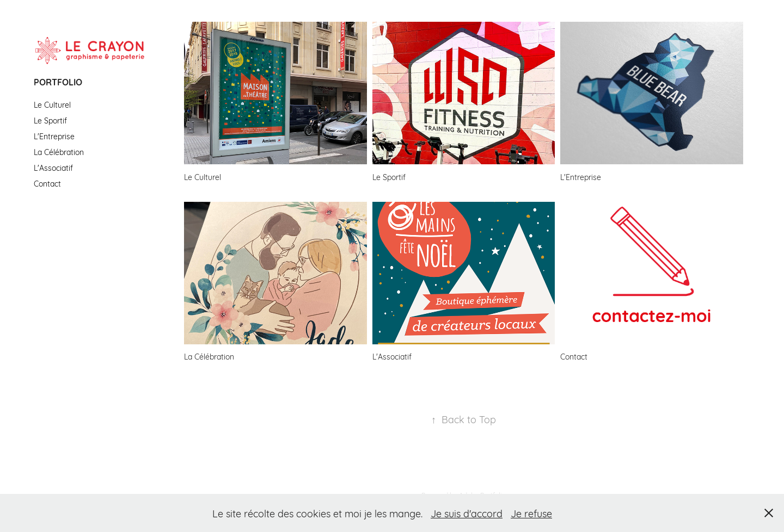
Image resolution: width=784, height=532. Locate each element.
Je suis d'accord (467, 513)
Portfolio (58, 82)
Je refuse (531, 513)
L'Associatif (53, 167)
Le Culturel (52, 104)
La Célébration (59, 151)
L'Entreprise (54, 136)
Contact (47, 183)
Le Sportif (50, 120)
